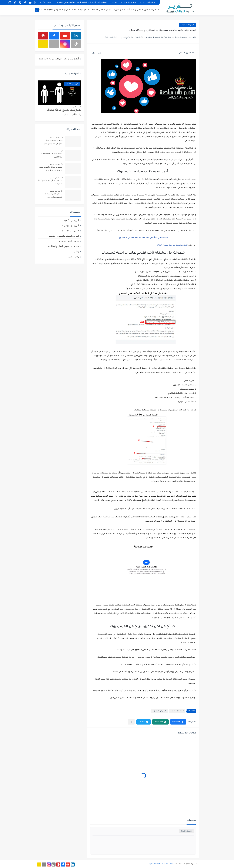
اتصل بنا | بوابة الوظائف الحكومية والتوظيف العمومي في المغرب (81, 3)
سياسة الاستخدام (128, 3)
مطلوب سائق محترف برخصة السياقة (50, 182)
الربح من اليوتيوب (159, 711)
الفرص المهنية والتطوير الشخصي (54, 10)
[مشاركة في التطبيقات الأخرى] (131, 722)
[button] (178, 722)
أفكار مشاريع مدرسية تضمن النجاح (172, 245)
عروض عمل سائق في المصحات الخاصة (53, 196)
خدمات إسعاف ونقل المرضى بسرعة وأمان (53, 142)
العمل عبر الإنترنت (81, 10)
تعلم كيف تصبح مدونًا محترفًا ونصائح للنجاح (64, 113)
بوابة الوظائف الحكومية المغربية (161, 864)
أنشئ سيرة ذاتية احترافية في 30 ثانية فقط (59, 59)
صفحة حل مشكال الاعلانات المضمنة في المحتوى (143, 238)
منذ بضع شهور (55, 137)
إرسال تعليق (186, 831)
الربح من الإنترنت (177, 711)
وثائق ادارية (119, 10)
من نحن (114, 3)
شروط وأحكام (45, 3)
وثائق (76, 251)
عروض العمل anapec (102, 10)
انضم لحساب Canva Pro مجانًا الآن (52, 156)
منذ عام (76, 107)
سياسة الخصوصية (148, 3)
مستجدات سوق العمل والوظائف (143, 10)
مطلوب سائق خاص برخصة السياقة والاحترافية (51, 169)
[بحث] (37, 10)
